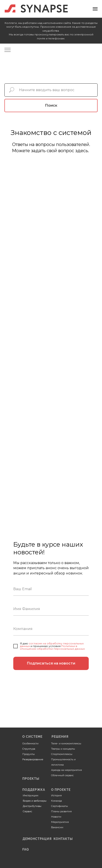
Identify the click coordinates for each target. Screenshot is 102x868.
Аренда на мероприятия (66, 770)
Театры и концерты (63, 749)
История (56, 795)
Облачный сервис (62, 775)
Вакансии (57, 827)
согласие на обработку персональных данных (52, 645)
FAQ (26, 849)
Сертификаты (60, 806)
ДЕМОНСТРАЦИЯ (37, 839)
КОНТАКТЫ (63, 839)
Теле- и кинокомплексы (66, 743)
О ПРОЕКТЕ (61, 790)
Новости (56, 817)
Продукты (29, 754)
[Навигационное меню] (95, 9)
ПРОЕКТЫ (31, 779)
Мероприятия (60, 822)
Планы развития (61, 811)
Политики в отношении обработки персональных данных (52, 647)
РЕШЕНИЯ (60, 737)
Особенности (30, 743)
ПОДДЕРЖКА (34, 790)
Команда (57, 801)
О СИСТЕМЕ (32, 737)
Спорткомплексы (62, 754)
